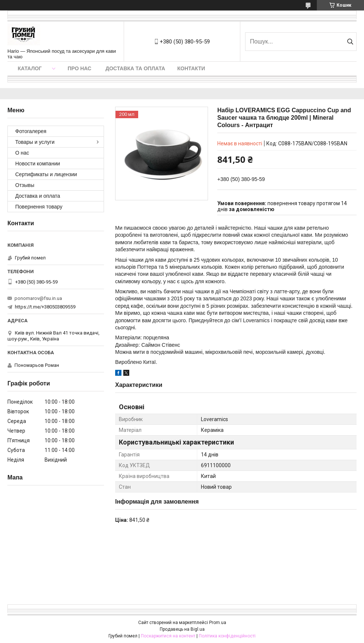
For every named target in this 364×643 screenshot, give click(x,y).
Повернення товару (39, 207)
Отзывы (25, 185)
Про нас (79, 68)
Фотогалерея (31, 131)
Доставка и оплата (38, 196)
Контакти (191, 68)
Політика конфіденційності (227, 636)
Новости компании (38, 164)
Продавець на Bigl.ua (182, 629)
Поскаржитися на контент (168, 636)
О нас (22, 153)
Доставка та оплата (135, 68)
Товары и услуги (35, 142)
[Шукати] (350, 42)
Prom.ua (218, 623)
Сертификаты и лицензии (46, 174)
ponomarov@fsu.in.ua (38, 298)
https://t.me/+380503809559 (45, 307)
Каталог (30, 68)
